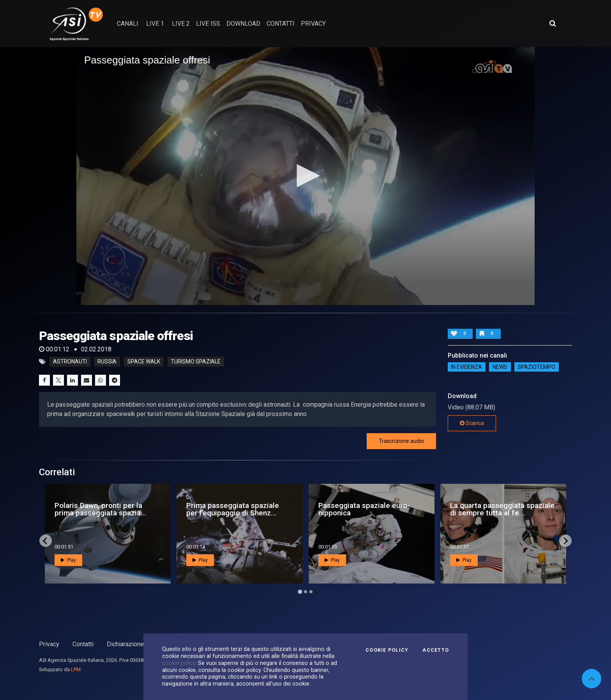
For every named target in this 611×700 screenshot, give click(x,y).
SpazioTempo (536, 367)
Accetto (436, 650)
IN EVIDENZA (466, 367)
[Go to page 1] (300, 592)
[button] (305, 176)
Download (243, 24)
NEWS (500, 367)
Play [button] (68, 560)
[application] (305, 176)
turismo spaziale (196, 362)
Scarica (472, 423)
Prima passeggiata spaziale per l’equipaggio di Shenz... (233, 509)
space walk (144, 362)
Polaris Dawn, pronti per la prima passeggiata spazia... (101, 509)
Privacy (49, 644)
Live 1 (155, 24)
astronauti (70, 362)
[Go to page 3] (311, 592)
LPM (76, 669)
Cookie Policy (387, 650)
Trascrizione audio (401, 441)
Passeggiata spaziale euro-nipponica (364, 509)
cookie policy (179, 663)
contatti (281, 24)
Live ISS (208, 24)
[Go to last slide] (46, 541)
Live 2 (181, 24)
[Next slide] (565, 541)
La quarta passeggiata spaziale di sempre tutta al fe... (502, 509)
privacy (313, 24)
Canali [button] (128, 24)
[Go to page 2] (305, 592)
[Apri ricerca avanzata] (553, 23)
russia (107, 362)
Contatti (83, 644)
